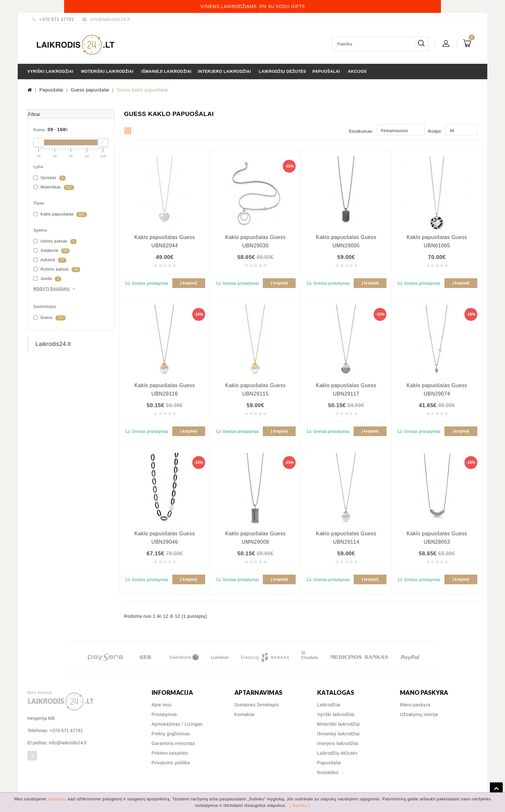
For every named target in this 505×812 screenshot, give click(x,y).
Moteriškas (54, 187)
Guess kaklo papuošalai (142, 90)
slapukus (56, 799)
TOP (496, 789)
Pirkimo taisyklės (170, 753)
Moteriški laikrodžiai (107, 72)
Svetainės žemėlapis (257, 705)
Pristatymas (164, 714)
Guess (50, 318)
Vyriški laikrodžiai (50, 72)
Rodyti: (435, 131)
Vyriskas (50, 178)
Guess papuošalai (90, 90)
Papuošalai (326, 72)
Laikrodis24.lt (53, 344)
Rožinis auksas (57, 270)
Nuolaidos (328, 772)
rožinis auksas (55, 242)
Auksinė (50, 260)
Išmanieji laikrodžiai (167, 72)
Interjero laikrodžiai (225, 72)
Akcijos (357, 72)
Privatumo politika (171, 763)
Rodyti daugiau (55, 289)
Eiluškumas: (361, 131)
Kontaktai (245, 714)
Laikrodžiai (329, 705)
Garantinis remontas (174, 743)
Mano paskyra (415, 705)
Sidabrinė (52, 251)
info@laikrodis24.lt (110, 19)
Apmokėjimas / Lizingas (177, 724)
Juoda (47, 279)
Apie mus (162, 705)
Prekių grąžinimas (171, 734)
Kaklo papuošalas (60, 215)
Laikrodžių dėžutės (283, 72)
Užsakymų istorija (419, 714)
